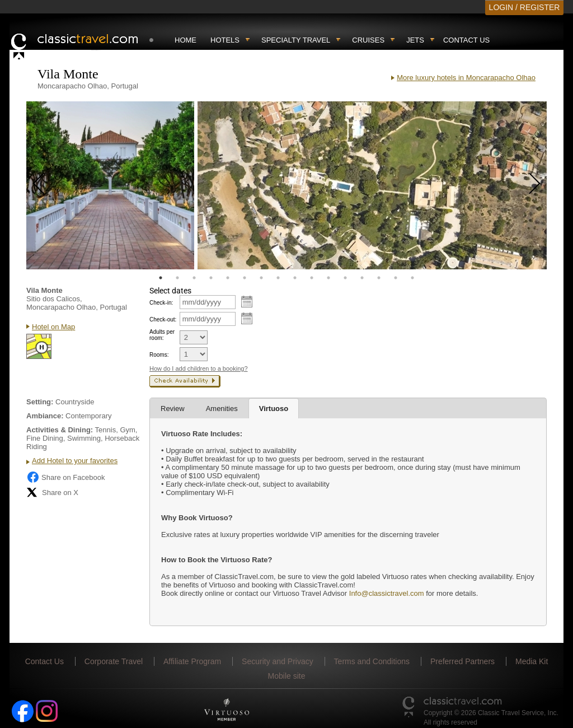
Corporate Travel (114, 661)
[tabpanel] (110, 185)
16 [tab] (412, 278)
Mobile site (287, 676)
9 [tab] (295, 278)
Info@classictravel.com (387, 593)
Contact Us (466, 40)
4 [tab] (211, 278)
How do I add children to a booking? (199, 368)
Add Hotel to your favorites (75, 461)
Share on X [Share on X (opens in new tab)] (52, 492)
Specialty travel (296, 40)
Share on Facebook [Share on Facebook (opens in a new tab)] (65, 477)
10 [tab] (312, 278)
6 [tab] (245, 278)
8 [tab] (278, 278)
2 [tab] (177, 278)
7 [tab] (261, 278)
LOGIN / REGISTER (525, 7)
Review (173, 409)
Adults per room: (162, 335)
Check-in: (161, 303)
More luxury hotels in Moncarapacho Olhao (466, 78)
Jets (415, 40)
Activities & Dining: (60, 430)
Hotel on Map (53, 327)
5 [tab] (228, 278)
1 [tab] (161, 278)
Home (185, 40)
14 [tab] (379, 278)
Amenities (222, 409)
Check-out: (163, 319)
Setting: (40, 402)
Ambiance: (45, 416)
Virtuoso (274, 409)
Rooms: (159, 355)
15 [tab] (396, 278)
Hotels (225, 40)
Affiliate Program (192, 661)
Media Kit (532, 661)
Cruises (368, 40)
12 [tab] (345, 278)
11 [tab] (328, 278)
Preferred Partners (462, 661)
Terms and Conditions (372, 661)
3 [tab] (194, 278)
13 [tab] (362, 278)
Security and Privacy (278, 661)
